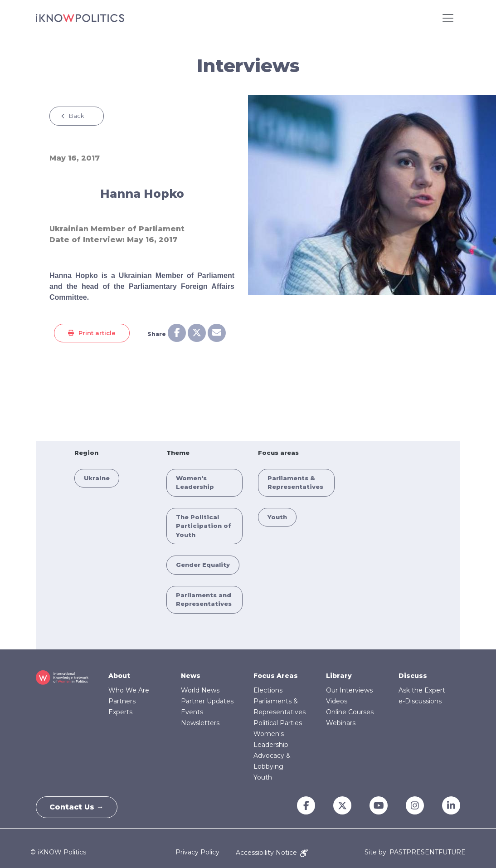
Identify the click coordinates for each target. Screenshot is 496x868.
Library (339, 676)
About (119, 676)
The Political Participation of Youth (204, 526)
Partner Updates (207, 701)
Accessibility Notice (272, 853)
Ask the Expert (422, 690)
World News (200, 690)
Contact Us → (77, 807)
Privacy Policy (197, 853)
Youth (277, 517)
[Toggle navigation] (448, 18)
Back (77, 116)
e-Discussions (420, 701)
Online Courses (350, 712)
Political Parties (278, 723)
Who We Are (129, 690)
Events (192, 712)
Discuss (413, 676)
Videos (337, 701)
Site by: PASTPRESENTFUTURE (415, 852)
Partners (122, 701)
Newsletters (200, 723)
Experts (120, 712)
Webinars (341, 723)
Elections (268, 690)
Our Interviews (349, 690)
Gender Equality (203, 565)
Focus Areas (276, 676)
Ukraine (97, 478)
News (191, 676)
